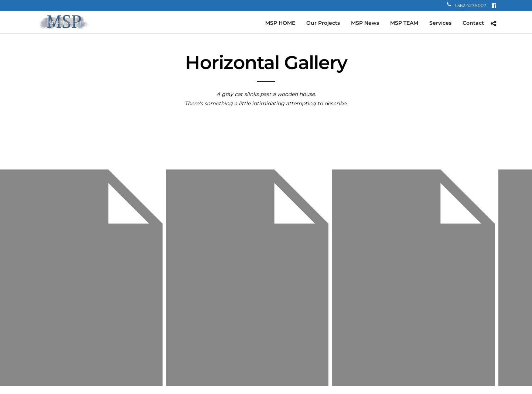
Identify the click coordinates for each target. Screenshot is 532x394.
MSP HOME (280, 23)
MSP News (365, 23)
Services (440, 23)
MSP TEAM (404, 23)
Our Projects (323, 23)
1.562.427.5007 (467, 5)
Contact (473, 23)
